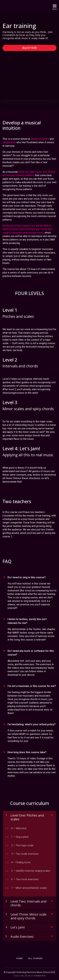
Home (20, 958)
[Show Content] (52, 815)
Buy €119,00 (29, 48)
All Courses (35, 958)
